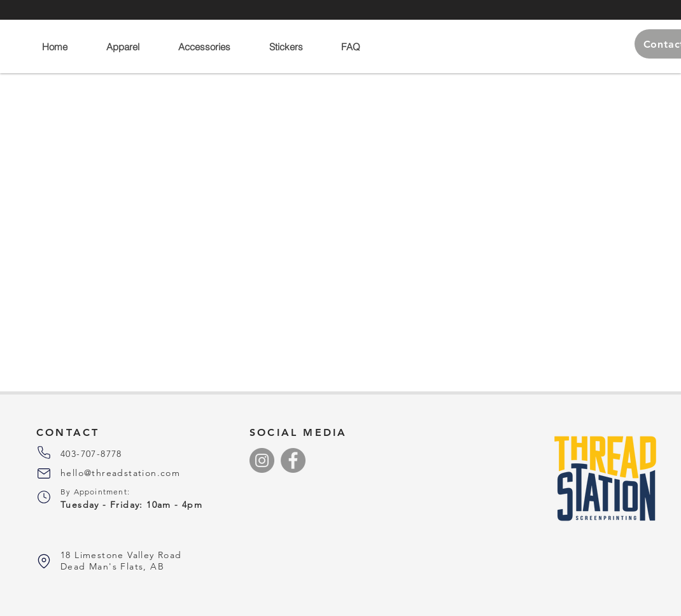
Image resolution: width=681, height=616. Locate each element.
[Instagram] (262, 460)
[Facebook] (293, 460)
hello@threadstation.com (120, 473)
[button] (132, 47)
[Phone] (44, 452)
